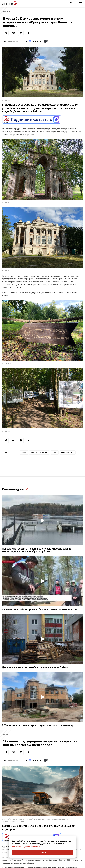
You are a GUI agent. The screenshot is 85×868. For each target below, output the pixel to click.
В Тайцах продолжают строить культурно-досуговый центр (38, 725)
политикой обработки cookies (26, 847)
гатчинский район (68, 453)
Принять (43, 852)
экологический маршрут (39, 453)
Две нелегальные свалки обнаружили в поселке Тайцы (35, 667)
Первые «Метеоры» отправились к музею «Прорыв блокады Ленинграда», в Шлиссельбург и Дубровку (38, 550)
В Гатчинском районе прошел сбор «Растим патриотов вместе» (40, 609)
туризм (24, 453)
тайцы (55, 453)
